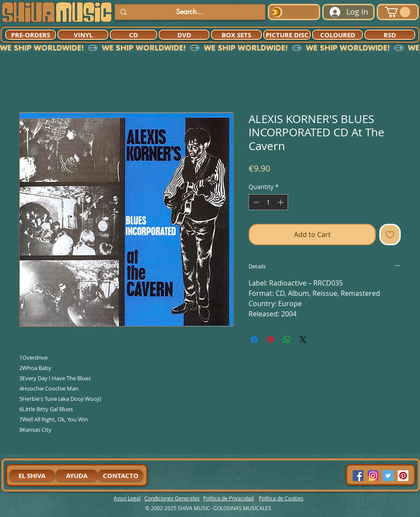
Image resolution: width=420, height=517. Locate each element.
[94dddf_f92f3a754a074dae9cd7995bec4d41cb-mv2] (373, 476)
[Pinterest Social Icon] (403, 476)
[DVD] (184, 35)
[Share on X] (303, 340)
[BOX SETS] (236, 35)
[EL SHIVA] (32, 475)
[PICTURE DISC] (287, 35)
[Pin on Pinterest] (270, 340)
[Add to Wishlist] (390, 234)
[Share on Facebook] (254, 340)
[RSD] (390, 35)
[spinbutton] (268, 202)
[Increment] (281, 202)
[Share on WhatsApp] (287, 340)
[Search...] (189, 12)
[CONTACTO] (120, 475)
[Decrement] (255, 202)
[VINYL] (83, 35)
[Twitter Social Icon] (388, 476)
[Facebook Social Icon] (358, 476)
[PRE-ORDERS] (31, 35)
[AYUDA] (76, 475)
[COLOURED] (337, 35)
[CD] (133, 35)
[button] (397, 12)
